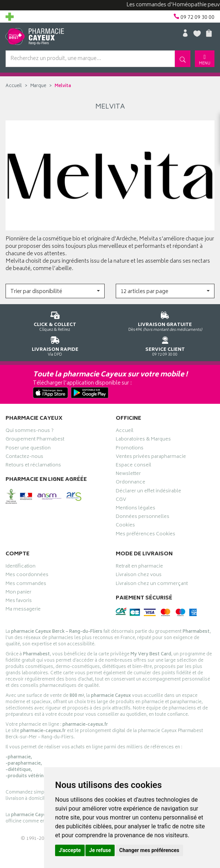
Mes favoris (19, 602)
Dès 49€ (165, 320)
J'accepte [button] (70, 850)
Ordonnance (131, 483)
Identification (21, 567)
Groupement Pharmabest (35, 440)
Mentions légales (136, 509)
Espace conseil (133, 466)
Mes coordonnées (27, 576)
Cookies (125, 526)
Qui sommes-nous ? (30, 432)
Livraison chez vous (139, 576)
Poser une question (28, 449)
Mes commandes (26, 585)
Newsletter (128, 475)
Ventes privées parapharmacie (151, 458)
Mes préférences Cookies (145, 535)
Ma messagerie (23, 610)
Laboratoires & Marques (143, 440)
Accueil (14, 86)
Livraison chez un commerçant (152, 585)
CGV (121, 500)
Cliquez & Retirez (55, 320)
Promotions (130, 449)
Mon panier (18, 593)
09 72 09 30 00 (165, 345)
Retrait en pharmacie (139, 567)
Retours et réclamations (33, 466)
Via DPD (55, 345)
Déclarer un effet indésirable (148, 492)
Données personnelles (143, 518)
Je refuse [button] (100, 850)
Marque (38, 86)
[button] (55, 291)
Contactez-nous (24, 458)
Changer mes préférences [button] (149, 850)
